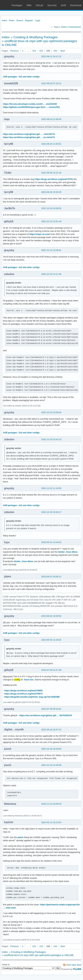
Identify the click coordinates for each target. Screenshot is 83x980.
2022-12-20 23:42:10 (51, 439)
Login (38, 20)
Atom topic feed (74, 965)
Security (52, 5)
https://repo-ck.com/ (40, 234)
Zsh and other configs (29, 77)
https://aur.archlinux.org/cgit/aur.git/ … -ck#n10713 (29, 134)
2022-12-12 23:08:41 (51, 250)
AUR (63, 5)
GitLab (39, 5)
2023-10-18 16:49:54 (51, 749)
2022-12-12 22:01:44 (51, 221)
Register (29, 20)
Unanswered (75, 27)
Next (63, 51)
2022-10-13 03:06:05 (51, 208)
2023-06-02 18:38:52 (51, 616)
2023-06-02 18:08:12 (51, 577)
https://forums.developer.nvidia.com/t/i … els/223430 (30, 104)
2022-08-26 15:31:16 (51, 173)
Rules (12, 20)
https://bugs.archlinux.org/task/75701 (54, 179)
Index (4, 20)
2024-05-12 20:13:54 (51, 822)
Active (64, 27)
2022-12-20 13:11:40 (51, 274)
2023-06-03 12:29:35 (51, 640)
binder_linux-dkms (68, 552)
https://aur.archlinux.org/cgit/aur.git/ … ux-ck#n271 (29, 137)
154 (55, 51)
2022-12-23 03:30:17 (51, 512)
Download (76, 5)
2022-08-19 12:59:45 (51, 119)
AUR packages (10, 77)
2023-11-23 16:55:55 (51, 804)
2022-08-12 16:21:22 (51, 56)
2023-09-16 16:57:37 (51, 730)
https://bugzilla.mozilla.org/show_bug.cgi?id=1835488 (32, 697)
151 (34, 51)
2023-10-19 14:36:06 (51, 765)
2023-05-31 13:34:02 (51, 542)
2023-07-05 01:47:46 (51, 670)
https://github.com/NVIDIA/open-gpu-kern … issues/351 (31, 107)
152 (41, 51)
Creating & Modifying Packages (36, 37)
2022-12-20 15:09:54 (51, 412)
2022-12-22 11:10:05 (51, 488)
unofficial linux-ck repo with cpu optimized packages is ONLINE (39, 955)
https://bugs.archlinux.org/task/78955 (23, 691)
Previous (14, 51)
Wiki (29, 5)
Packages (17, 5)
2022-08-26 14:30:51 (51, 144)
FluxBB (77, 969)
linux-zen (29, 680)
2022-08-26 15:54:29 (51, 192)
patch (20, 837)
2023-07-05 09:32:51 (51, 709)
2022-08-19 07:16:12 (51, 83)
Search (20, 20)
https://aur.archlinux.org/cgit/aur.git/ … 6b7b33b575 (46, 715)
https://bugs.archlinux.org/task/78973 (23, 694)
